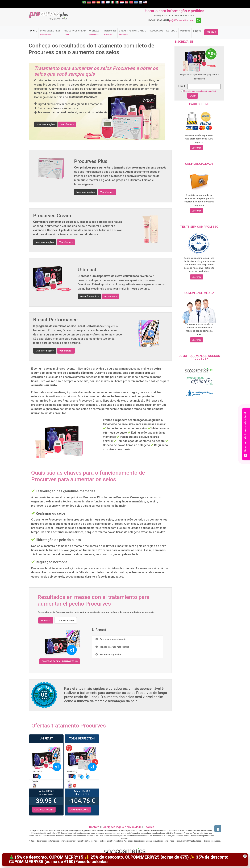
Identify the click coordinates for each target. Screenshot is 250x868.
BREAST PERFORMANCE (132, 32)
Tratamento (110, 32)
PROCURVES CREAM (75, 32)
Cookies (149, 827)
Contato (94, 827)
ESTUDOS (172, 31)
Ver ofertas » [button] (67, 124)
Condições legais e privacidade (121, 827)
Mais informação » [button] (46, 124)
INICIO (34, 31)
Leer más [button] (197, 148)
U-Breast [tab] (46, 620)
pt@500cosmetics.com (181, 20)
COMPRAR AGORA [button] (44, 810)
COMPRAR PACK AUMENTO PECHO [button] (60, 661)
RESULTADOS (156, 31)
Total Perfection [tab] (66, 620)
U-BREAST (95, 32)
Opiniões (185, 31)
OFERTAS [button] (211, 32)
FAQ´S (197, 31)
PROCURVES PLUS (50, 32)
